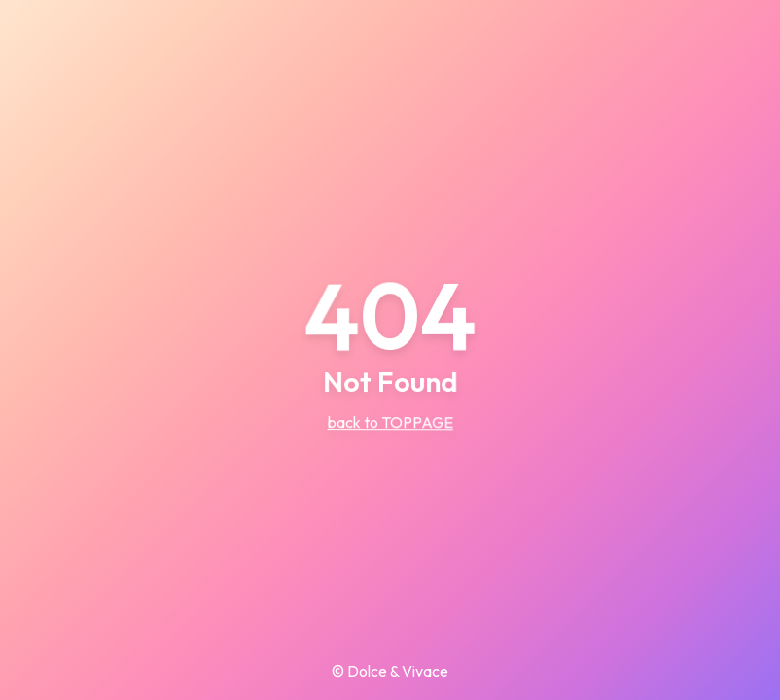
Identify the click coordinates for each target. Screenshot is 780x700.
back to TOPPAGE (390, 422)
